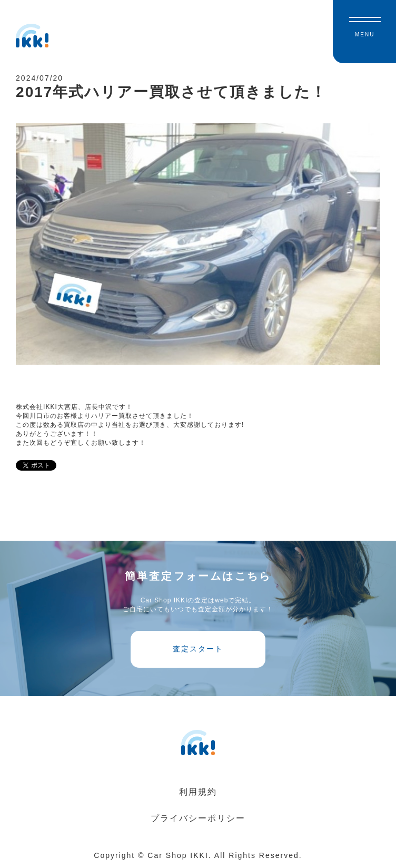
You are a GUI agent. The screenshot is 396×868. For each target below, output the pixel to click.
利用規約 (198, 792)
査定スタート (198, 649)
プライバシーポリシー (198, 818)
